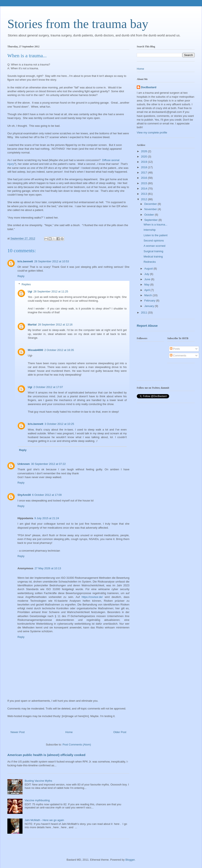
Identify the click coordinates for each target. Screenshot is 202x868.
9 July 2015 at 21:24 (47, 518)
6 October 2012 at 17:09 (47, 495)
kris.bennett (25, 261)
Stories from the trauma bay (78, 24)
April (148, 290)
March (149, 295)
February (150, 301)
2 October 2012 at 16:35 (59, 350)
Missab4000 (35, 350)
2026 (144, 151)
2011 (144, 313)
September (151, 220)
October (150, 215)
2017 (144, 173)
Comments (178, 355)
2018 (144, 167)
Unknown (24, 464)
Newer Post (18, 732)
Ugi (30, 291)
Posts (175, 349)
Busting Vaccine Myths (38, 781)
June (148, 279)
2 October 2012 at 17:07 (48, 387)
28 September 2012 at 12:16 (55, 325)
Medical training (153, 257)
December (151, 204)
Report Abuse (147, 326)
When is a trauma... (155, 225)
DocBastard (149, 87)
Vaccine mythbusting (37, 800)
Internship (150, 230)
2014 (144, 189)
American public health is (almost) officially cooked (46, 755)
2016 (144, 178)
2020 (144, 157)
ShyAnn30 (24, 495)
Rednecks (150, 262)
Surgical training (153, 251)
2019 (144, 162)
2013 (144, 194)
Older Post (120, 732)
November (151, 209)
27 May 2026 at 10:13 (48, 568)
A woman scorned (154, 246)
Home (69, 732)
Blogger (130, 860)
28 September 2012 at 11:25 (51, 291)
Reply (21, 276)
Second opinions (154, 241)
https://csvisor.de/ (92, 597)
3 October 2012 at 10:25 (59, 424)
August (149, 269)
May (147, 285)
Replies (26, 284)
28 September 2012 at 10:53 (52, 261)
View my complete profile (152, 133)
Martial (32, 325)
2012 (144, 199)
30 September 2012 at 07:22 (49, 464)
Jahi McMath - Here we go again (44, 820)
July (147, 274)
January (150, 306)
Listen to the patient (155, 235)
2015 (144, 183)
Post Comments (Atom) (77, 745)
